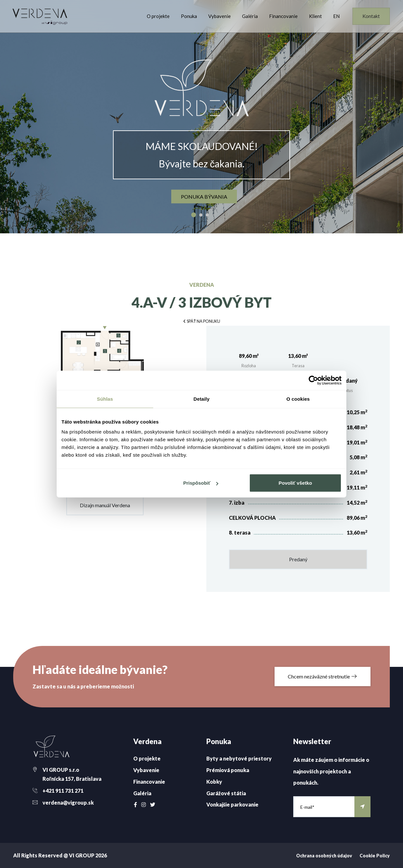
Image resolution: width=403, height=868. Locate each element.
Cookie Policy (375, 856)
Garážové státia (226, 793)
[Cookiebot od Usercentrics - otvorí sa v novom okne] (313, 380)
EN (336, 16)
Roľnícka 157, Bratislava (72, 779)
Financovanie (283, 16)
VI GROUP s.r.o (61, 770)
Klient (315, 16)
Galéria (250, 16)
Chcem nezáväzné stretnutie (323, 676)
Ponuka (189, 16)
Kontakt (371, 16)
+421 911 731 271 (63, 791)
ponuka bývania (204, 196)
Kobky (214, 782)
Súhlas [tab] (105, 399)
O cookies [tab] (298, 399)
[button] (201, 321)
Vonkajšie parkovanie (232, 804)
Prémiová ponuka (228, 770)
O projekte (158, 16)
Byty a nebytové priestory (239, 758)
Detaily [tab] (201, 399)
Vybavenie (220, 16)
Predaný (298, 559)
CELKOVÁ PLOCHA (252, 518)
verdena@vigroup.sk (68, 803)
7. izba (237, 503)
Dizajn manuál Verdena (105, 505)
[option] (201, 117)
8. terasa (240, 532)
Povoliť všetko (295, 483)
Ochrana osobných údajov (324, 856)
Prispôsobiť (201, 483)
